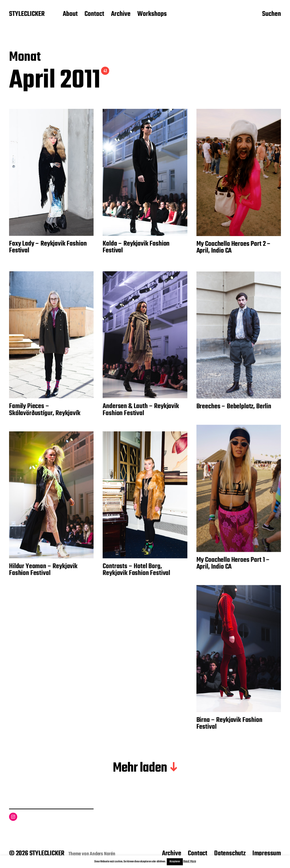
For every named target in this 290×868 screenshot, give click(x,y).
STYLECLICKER (27, 14)
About (70, 14)
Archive (121, 14)
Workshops (152, 14)
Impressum (267, 853)
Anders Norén (103, 854)
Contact (94, 14)
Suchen (272, 14)
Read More (190, 862)
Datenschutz (230, 853)
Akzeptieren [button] (175, 862)
